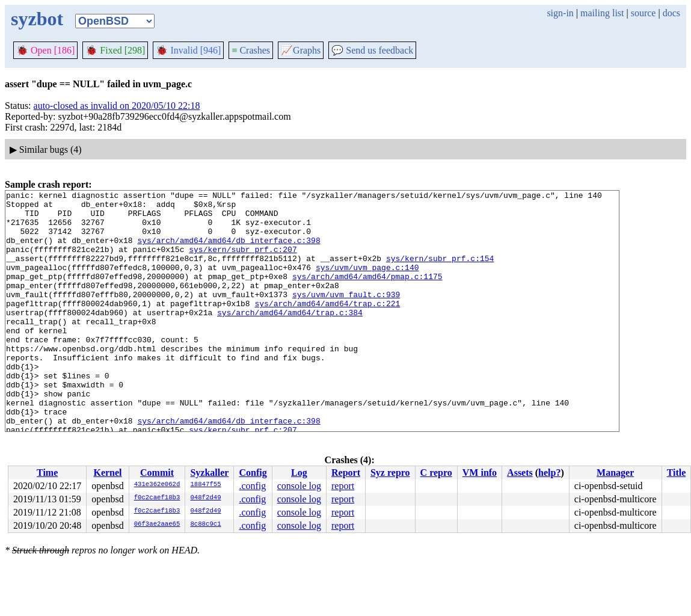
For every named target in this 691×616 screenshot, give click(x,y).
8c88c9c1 (205, 525)
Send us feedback (372, 50)
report (343, 486)
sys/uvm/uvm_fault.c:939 (346, 316)
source (643, 13)
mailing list (602, 13)
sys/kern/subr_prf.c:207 (243, 262)
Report (346, 473)
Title (677, 473)
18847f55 (205, 485)
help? (549, 473)
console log (299, 486)
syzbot (37, 19)
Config (253, 473)
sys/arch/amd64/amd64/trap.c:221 (327, 327)
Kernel (107, 473)
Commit (157, 473)
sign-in (560, 13)
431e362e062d (157, 485)
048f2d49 (205, 498)
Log (299, 473)
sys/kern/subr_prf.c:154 (440, 273)
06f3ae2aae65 (157, 525)
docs (671, 13)
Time (47, 473)
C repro (436, 473)
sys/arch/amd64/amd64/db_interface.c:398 (229, 251)
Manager (615, 473)
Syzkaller (209, 473)
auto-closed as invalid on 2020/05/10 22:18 (117, 106)
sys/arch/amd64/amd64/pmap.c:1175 (367, 294)
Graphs (301, 50)
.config (252, 486)
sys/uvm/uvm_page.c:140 (367, 283)
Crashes (251, 50)
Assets (520, 473)
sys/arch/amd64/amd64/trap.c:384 (290, 337)
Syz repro (390, 473)
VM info (480, 473)
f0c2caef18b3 (157, 498)
